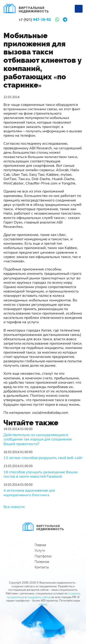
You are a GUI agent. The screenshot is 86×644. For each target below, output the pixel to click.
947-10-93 (35, 20)
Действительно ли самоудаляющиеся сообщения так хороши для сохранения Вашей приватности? (38, 440)
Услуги (40, 550)
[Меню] (79, 9)
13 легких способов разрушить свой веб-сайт (43, 458)
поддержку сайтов (39, 597)
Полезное (42, 562)
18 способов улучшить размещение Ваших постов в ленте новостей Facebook (41, 474)
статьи (43, 604)
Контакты (42, 567)
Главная (40, 545)
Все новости (14, 507)
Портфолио (43, 556)
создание (74, 593)
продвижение (16, 597)
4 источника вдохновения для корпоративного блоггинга (29, 493)
